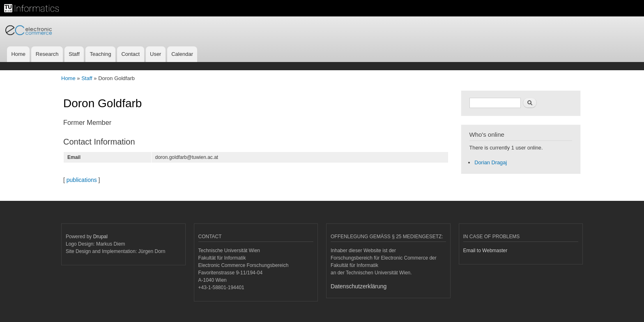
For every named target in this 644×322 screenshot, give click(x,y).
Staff (74, 54)
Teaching (101, 54)
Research (47, 54)
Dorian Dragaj (491, 162)
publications (82, 180)
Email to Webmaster (485, 251)
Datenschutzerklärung (359, 286)
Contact (130, 54)
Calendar (182, 54)
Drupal (100, 237)
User (155, 54)
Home (18, 54)
